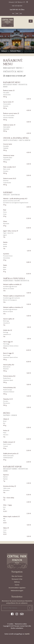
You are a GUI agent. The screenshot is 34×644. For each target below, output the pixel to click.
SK (13, 14)
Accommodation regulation (17, 588)
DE (21, 14)
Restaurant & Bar (17, 579)
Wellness (17, 582)
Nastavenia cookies (21, 624)
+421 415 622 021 (17, 6)
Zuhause (4, 51)
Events (17, 585)
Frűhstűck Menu (15, 51)
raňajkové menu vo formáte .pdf (14, 76)
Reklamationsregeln (17, 591)
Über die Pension (17, 576)
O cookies (10, 624)
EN (17, 14)
